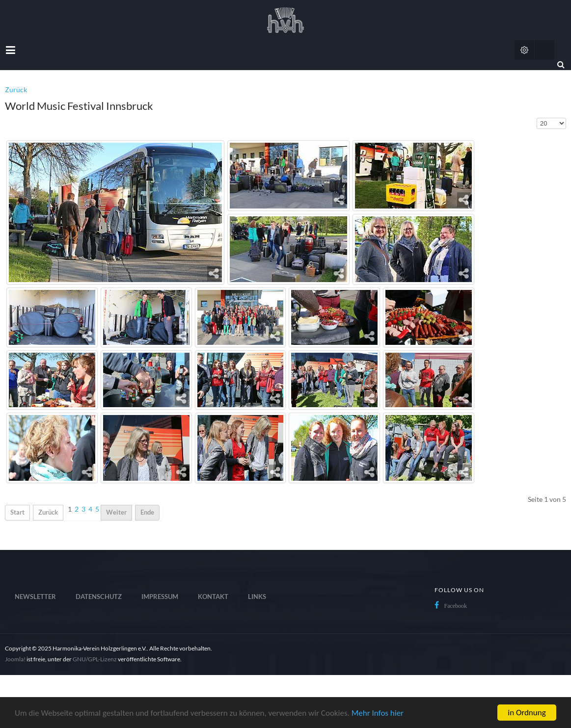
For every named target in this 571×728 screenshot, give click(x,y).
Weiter (116, 512)
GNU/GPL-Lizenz (95, 659)
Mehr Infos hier (378, 713)
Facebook (455, 606)
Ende (147, 512)
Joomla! (15, 659)
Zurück (16, 90)
